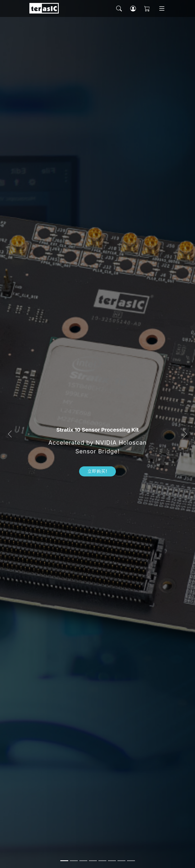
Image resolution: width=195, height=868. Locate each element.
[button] (10, 434)
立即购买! (97, 471)
